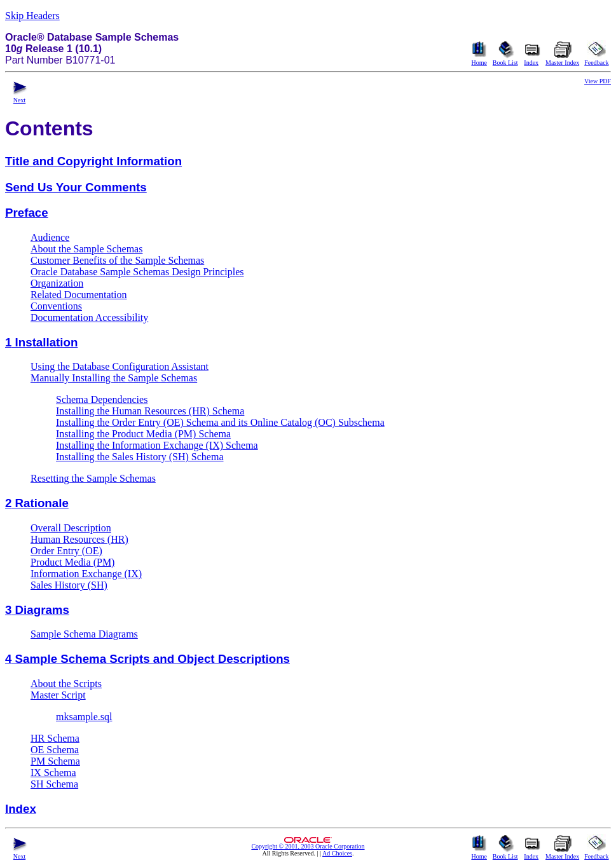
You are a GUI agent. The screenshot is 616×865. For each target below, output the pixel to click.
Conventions (56, 306)
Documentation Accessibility (89, 317)
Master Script (58, 695)
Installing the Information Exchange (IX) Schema (157, 445)
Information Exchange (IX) (86, 574)
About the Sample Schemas (86, 249)
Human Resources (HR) (79, 539)
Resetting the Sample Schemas (93, 478)
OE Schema (55, 750)
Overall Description (71, 528)
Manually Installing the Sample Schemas (114, 378)
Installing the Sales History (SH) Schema (140, 457)
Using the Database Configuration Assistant (120, 366)
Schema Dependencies (102, 399)
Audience (50, 237)
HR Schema (55, 738)
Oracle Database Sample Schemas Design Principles (137, 272)
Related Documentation (79, 295)
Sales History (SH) (69, 585)
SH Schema (54, 784)
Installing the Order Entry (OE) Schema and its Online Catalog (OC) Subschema (220, 422)
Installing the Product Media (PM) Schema (143, 434)
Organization (57, 283)
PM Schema (55, 761)
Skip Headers (32, 16)
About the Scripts (66, 684)
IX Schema (53, 773)
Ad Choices (337, 853)
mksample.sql (84, 717)
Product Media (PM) (72, 562)
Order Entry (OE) (66, 551)
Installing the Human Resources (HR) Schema (150, 411)
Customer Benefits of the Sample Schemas (117, 260)
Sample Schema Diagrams (84, 634)
